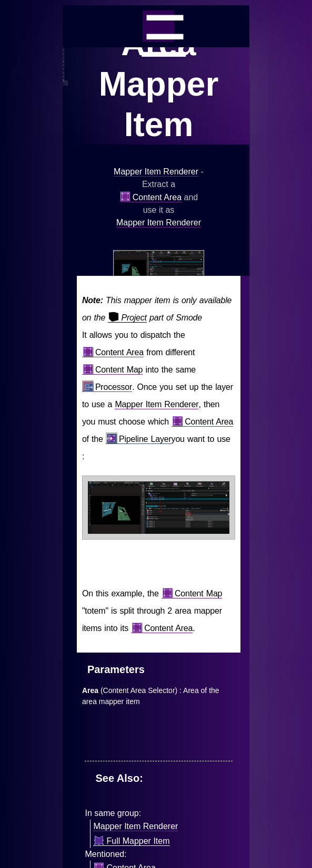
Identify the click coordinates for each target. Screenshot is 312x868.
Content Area (150, 198)
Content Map (112, 370)
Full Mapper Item (131, 841)
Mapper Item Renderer (156, 172)
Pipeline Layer (139, 439)
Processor (107, 387)
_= (158, 26)
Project (127, 318)
